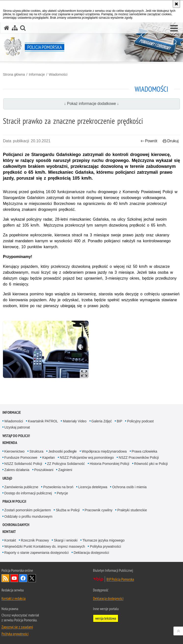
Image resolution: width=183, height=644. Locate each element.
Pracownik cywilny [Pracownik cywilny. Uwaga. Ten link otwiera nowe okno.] (99, 510)
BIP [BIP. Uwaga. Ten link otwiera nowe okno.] (120, 421)
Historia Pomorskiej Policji (110, 464)
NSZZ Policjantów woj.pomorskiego (87, 458)
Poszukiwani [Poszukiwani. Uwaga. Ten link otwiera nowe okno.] (44, 470)
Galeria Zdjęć (102, 421)
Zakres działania (17, 470)
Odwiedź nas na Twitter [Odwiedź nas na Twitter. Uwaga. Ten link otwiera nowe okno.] (32, 578)
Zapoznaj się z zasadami (17, 627)
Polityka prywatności (105, 546)
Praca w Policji (14, 501)
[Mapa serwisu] (15, 28)
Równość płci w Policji (151, 464)
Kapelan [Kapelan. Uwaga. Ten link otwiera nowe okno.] (48, 458)
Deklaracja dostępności (91, 553)
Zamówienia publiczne (21, 487)
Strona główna (14, 74)
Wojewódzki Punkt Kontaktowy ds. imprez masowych (45, 546)
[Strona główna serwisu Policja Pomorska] (7, 28)
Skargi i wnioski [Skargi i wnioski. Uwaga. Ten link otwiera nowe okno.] (65, 540)
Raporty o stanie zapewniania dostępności (37, 553)
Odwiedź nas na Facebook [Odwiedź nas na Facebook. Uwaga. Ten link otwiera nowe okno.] (23, 578)
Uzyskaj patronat (17, 427)
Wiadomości (58, 74)
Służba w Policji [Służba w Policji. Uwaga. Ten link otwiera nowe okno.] (68, 510)
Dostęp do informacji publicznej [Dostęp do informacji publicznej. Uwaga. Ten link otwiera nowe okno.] (28, 493)
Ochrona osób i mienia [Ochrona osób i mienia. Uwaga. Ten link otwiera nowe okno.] (129, 487)
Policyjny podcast (140, 421)
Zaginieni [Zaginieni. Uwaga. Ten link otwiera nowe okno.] (65, 470)
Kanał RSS (5, 578)
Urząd (7, 478)
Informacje (37, 74)
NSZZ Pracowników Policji (139, 458)
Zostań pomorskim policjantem (28, 510)
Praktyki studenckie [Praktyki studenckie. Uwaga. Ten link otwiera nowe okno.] (132, 510)
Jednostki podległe (63, 451)
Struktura (36, 451)
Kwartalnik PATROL (43, 421)
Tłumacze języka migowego (104, 540)
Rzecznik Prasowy (35, 540)
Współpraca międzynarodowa (104, 451)
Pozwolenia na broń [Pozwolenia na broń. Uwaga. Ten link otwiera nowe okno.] (58, 487)
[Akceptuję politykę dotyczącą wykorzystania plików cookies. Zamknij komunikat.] (176, 4)
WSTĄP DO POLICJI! (16, 436)
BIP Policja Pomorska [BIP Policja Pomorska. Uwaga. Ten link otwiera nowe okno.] (120, 579)
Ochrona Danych (16, 525)
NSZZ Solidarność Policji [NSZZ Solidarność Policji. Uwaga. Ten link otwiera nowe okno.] (23, 464)
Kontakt (9, 532)
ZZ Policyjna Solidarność (66, 464)
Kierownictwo (14, 451)
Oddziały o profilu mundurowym (28, 516)
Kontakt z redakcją (13, 598)
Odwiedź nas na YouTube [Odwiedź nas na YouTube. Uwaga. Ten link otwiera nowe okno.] (14, 578)
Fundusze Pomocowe (21, 458)
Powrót (149, 141)
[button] (174, 29)
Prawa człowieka (144, 451)
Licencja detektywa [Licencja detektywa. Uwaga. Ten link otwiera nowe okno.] (93, 487)
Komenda (10, 443)
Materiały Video (75, 421)
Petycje (62, 493)
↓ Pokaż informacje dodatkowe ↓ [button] (91, 104)
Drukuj (171, 141)
